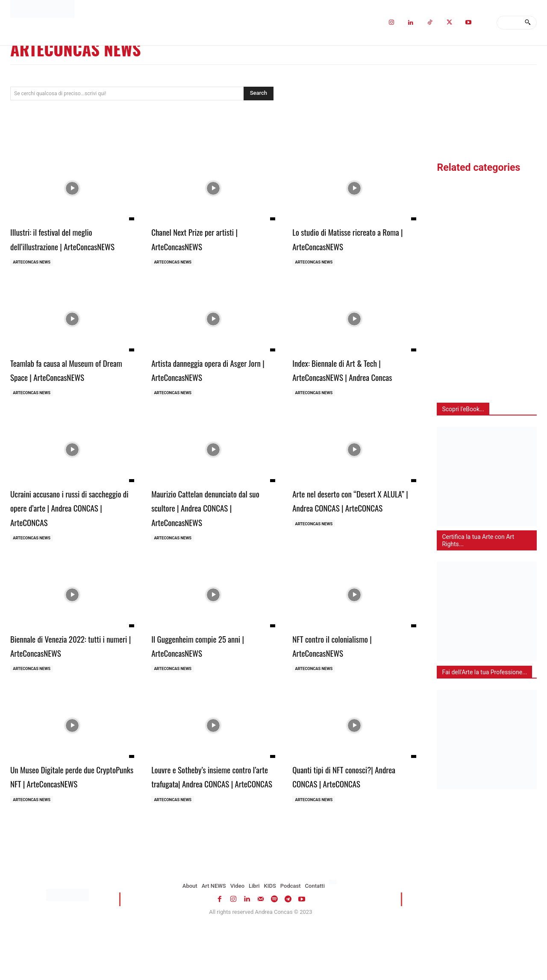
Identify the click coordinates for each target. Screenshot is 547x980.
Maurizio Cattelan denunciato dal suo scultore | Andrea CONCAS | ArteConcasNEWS (212, 538)
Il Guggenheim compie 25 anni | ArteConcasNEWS (210, 677)
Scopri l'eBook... (463, 409)
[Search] (528, 23)
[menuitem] (334, 931)
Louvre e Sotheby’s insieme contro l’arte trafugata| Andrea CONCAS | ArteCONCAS (207, 816)
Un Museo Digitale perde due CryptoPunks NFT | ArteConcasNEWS (63, 816)
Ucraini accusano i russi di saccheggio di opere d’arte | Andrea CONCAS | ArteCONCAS (67, 538)
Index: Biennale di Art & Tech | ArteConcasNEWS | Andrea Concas (348, 392)
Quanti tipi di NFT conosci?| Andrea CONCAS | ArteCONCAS (349, 809)
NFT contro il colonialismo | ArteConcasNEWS (342, 677)
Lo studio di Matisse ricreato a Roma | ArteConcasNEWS (348, 238)
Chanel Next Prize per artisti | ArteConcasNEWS (206, 238)
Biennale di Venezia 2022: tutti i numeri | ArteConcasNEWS (70, 677)
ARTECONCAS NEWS (33, 277)
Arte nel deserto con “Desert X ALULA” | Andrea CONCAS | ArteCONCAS (348, 538)
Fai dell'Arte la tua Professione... (484, 672)
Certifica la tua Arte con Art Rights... (478, 540)
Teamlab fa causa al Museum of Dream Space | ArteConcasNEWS (70, 385)
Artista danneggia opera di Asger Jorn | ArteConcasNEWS (212, 385)
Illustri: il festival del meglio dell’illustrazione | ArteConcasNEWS (62, 245)
